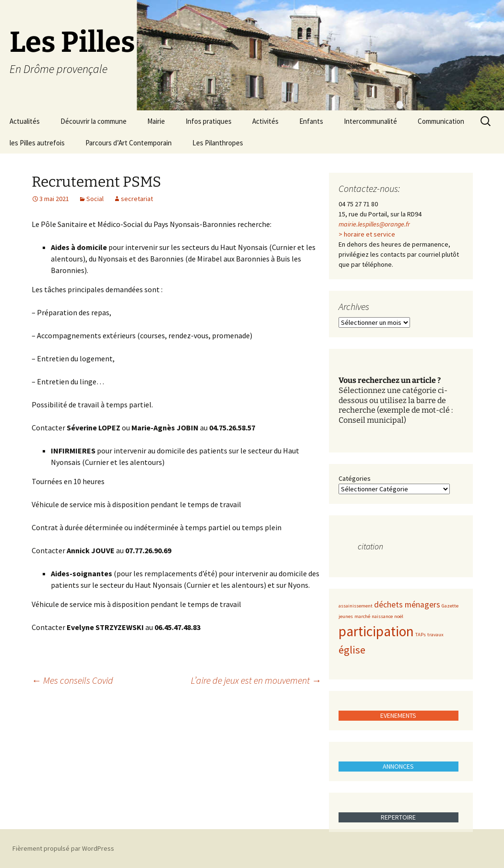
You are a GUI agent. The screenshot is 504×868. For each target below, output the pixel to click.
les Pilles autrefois (37, 143)
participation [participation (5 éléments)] (376, 631)
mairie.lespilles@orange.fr (374, 224)
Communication (441, 121)
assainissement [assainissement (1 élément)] (356, 606)
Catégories (355, 478)
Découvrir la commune (94, 121)
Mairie (156, 121)
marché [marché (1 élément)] (362, 616)
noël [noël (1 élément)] (399, 616)
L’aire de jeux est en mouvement (256, 680)
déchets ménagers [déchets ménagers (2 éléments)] (407, 605)
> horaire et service (367, 234)
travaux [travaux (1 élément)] (435, 635)
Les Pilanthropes (218, 143)
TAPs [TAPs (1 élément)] (421, 635)
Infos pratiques (209, 121)
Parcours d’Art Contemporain (129, 143)
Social (95, 199)
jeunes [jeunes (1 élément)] (346, 616)
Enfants (311, 121)
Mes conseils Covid (72, 680)
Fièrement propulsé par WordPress (63, 848)
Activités (265, 121)
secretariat (137, 199)
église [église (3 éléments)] (352, 650)
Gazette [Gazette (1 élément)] (450, 606)
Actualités (25, 121)
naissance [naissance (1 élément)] (382, 616)
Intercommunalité (370, 121)
